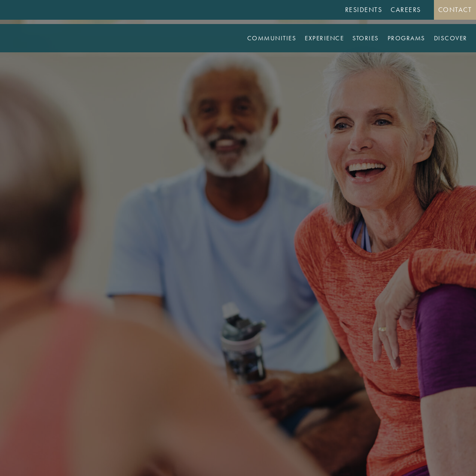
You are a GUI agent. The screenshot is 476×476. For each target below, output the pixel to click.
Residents (364, 10)
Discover (451, 38)
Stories (366, 38)
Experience (324, 38)
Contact (455, 10)
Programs (406, 38)
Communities (272, 38)
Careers (406, 10)
